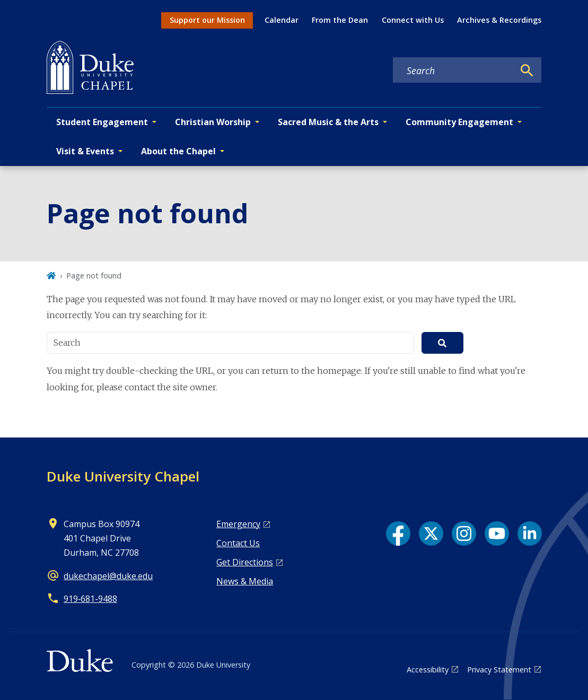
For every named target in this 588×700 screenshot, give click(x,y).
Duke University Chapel (123, 476)
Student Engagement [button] (102, 122)
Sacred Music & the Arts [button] (328, 122)
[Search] (527, 71)
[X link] (431, 533)
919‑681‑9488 (90, 599)
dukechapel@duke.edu (108, 576)
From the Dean (340, 20)
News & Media (245, 581)
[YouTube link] (497, 533)
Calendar (282, 20)
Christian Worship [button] (213, 122)
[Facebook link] (398, 533)
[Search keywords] (453, 71)
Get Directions (245, 562)
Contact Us (238, 543)
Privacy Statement (499, 670)
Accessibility (428, 670)
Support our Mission (207, 20)
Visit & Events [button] (85, 151)
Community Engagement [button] (459, 122)
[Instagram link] (464, 533)
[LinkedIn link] (530, 533)
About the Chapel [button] (178, 151)
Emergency (238, 524)
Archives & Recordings (499, 20)
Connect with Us (413, 20)
